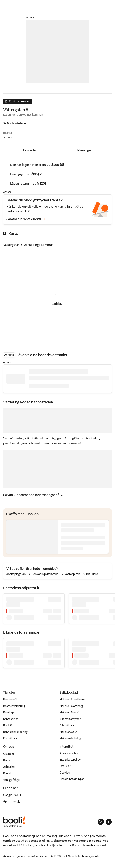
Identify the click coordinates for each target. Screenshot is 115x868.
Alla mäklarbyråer (70, 719)
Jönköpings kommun (45, 574)
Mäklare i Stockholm (72, 700)
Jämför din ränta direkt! (26, 219)
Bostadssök (10, 700)
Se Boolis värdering (15, 123)
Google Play (12, 795)
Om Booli (9, 754)
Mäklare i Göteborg (71, 706)
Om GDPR (66, 766)
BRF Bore (92, 574)
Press (7, 760)
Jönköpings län (16, 574)
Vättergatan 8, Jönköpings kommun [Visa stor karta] (28, 245)
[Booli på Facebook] (109, 822)
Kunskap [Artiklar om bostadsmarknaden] (8, 712)
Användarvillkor (69, 753)
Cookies (65, 773)
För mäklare (10, 738)
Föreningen (85, 150)
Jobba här (9, 767)
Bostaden (30, 150)
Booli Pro (9, 725)
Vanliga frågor (12, 780)
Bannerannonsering (15, 732)
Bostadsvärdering (14, 706)
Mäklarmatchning (70, 738)
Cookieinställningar (72, 779)
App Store (11, 801)
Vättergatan (72, 574)
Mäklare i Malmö (69, 712)
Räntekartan (11, 719)
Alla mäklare (67, 725)
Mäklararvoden (69, 732)
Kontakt (8, 773)
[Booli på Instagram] (101, 822)
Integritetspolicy (70, 760)
